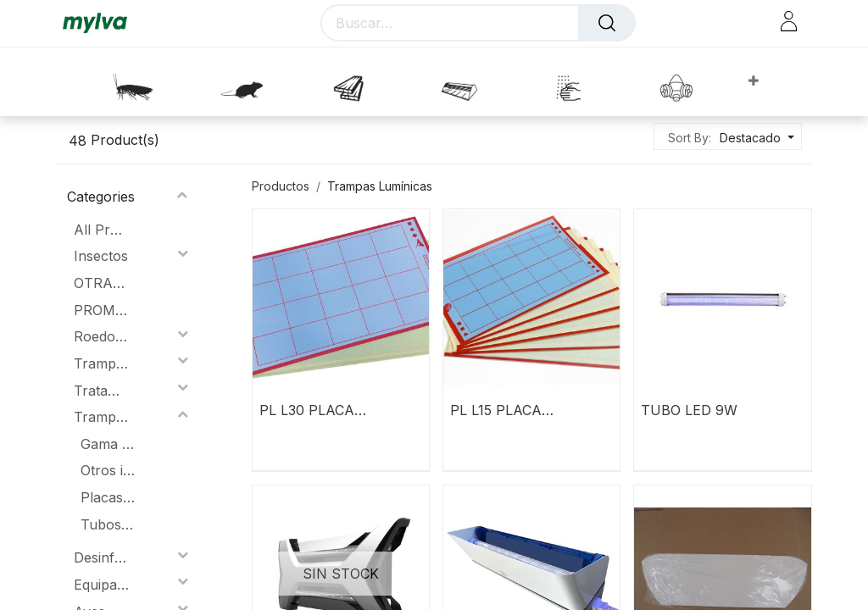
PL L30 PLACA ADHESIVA (307, 410)
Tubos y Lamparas (108, 524)
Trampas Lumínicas (101, 417)
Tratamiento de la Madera (101, 391)
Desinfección (101, 557)
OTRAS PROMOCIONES (101, 283)
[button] (754, 82)
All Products (101, 230)
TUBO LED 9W (689, 410)
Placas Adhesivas (108, 497)
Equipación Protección (101, 585)
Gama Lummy (108, 444)
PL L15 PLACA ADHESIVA (496, 410)
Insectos (101, 256)
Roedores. (101, 336)
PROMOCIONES (101, 310)
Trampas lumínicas (101, 363)
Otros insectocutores (108, 470)
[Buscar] (607, 23)
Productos (281, 186)
